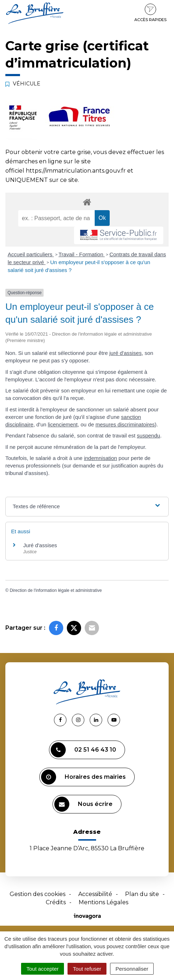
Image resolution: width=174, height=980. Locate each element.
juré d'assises (125, 353)
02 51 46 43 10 (83, 750)
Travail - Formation (82, 254)
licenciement (63, 424)
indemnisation (101, 458)
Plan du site (142, 894)
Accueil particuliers (31, 254)
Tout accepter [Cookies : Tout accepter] (43, 969)
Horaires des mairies (83, 777)
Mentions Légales (103, 902)
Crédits (56, 902)
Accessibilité (95, 894)
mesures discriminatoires (125, 424)
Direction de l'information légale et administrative (56, 590)
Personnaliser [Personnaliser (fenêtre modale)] (132, 969)
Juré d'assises (40, 545)
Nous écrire (83, 804)
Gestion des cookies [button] (38, 894)
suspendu (148, 435)
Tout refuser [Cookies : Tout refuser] (87, 969)
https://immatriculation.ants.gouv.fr (76, 171)
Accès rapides (150, 13)
